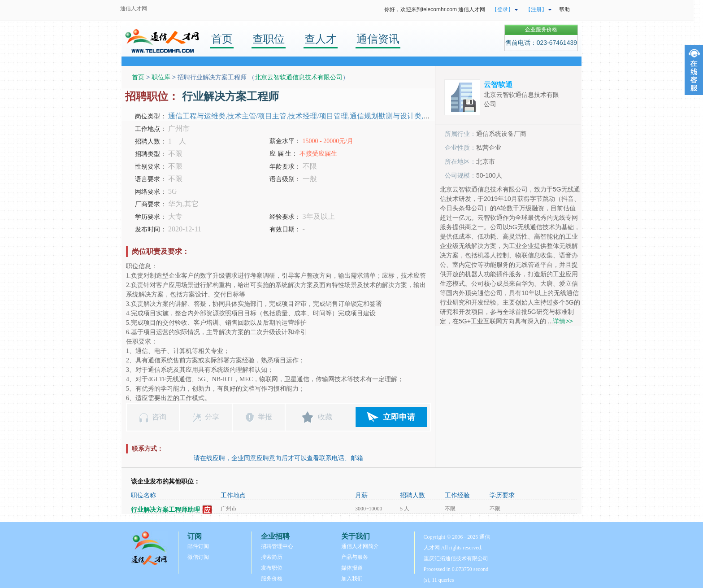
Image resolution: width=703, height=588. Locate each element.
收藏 (325, 417)
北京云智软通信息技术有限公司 (299, 77)
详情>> (563, 321)
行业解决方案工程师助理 (165, 510)
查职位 (269, 39)
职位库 (161, 77)
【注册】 (536, 9)
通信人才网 (134, 9)
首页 (222, 39)
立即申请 (399, 417)
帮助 (564, 9)
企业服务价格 (541, 30)
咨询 (159, 417)
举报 (265, 417)
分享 (212, 417)
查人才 (321, 39)
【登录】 (503, 9)
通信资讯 (378, 39)
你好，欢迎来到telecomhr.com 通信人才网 (435, 9)
